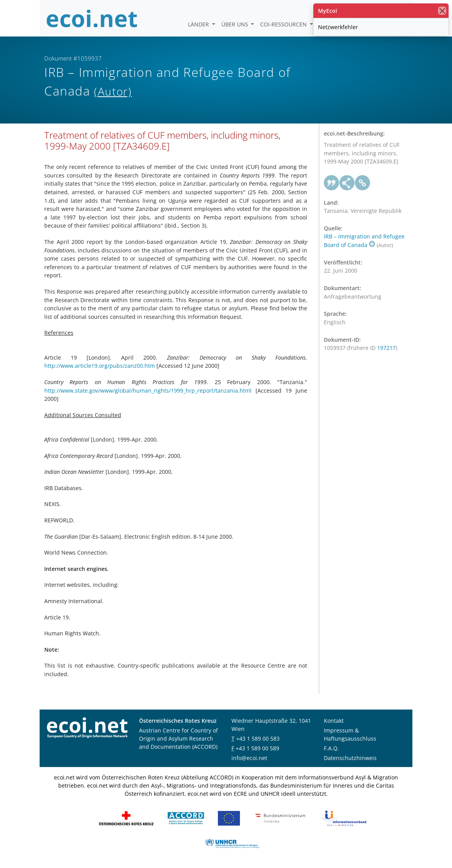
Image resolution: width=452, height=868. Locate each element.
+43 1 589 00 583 (258, 738)
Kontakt (334, 721)
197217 (386, 348)
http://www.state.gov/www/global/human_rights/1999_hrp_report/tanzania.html (148, 391)
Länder (199, 24)
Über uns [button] (236, 24)
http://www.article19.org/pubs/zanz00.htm (100, 366)
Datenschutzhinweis (350, 758)
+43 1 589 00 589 (257, 748)
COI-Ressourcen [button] (284, 24)
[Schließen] (442, 11)
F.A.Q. (331, 748)
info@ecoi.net (249, 758)
